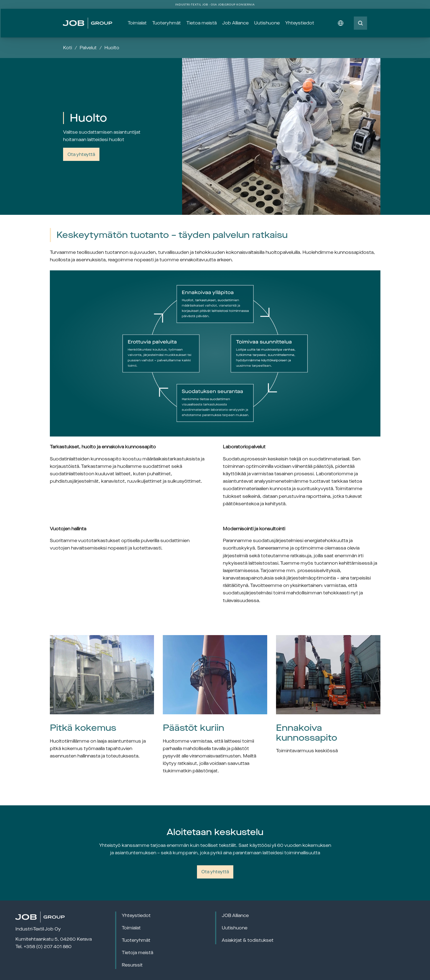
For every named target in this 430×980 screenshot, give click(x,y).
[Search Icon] (361, 23)
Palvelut (88, 48)
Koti (67, 48)
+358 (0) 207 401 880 (48, 947)
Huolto (112, 48)
